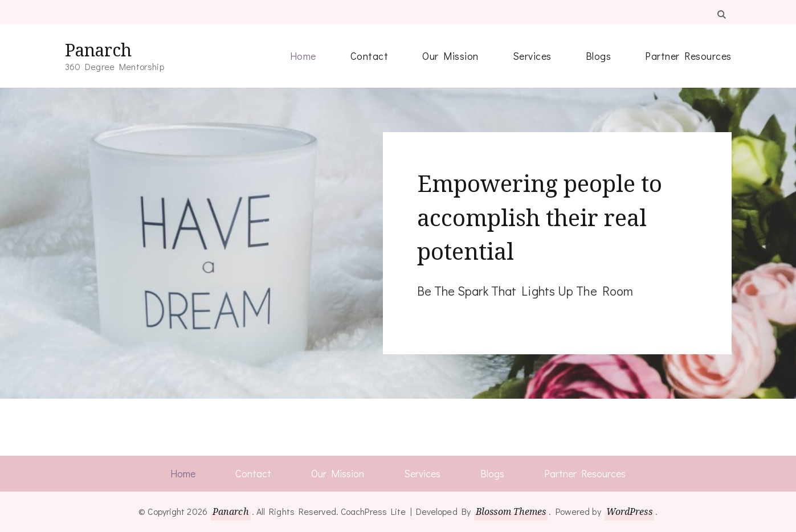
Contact (370, 56)
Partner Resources (688, 56)
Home (303, 56)
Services (532, 56)
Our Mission (450, 56)
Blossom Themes (511, 511)
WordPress (629, 511)
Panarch (98, 50)
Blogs (599, 56)
